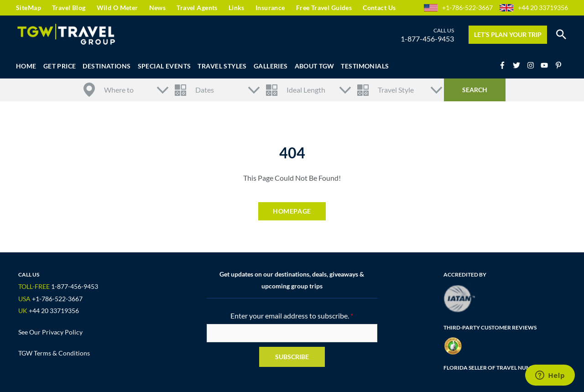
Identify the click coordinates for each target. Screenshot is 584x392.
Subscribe (292, 357)
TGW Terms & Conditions (54, 353)
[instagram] (533, 65)
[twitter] (519, 65)
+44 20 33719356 (543, 8)
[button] (561, 35)
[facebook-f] (505, 65)
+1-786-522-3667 (467, 8)
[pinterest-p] (560, 65)
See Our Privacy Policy (50, 332)
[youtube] (547, 65)
